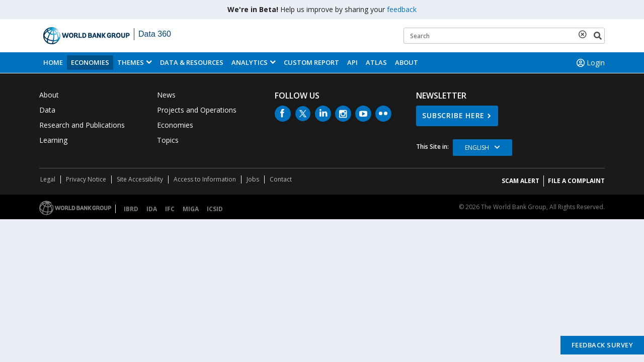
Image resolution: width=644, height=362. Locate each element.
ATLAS (376, 62)
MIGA (191, 209)
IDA (152, 209)
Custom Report (311, 62)
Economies (90, 62)
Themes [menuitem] (131, 62)
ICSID (215, 209)
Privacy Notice (86, 179)
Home (53, 62)
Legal (48, 179)
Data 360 (155, 34)
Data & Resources (192, 62)
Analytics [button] (250, 62)
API (352, 62)
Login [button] (590, 63)
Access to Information (205, 179)
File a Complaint (576, 181)
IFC (170, 209)
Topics (168, 140)
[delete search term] (585, 34)
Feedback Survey (602, 345)
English (477, 148)
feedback (402, 9)
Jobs (253, 179)
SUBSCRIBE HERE (453, 115)
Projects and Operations (197, 110)
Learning (53, 140)
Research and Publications (82, 125)
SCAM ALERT (520, 181)
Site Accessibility (140, 179)
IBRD (131, 209)
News (166, 95)
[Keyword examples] (504, 36)
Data (47, 110)
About (407, 62)
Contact (281, 179)
